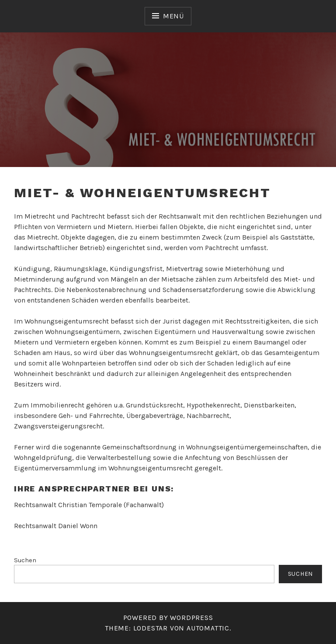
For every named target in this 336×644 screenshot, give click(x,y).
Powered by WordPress (168, 618)
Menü (173, 16)
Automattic (208, 628)
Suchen (25, 560)
